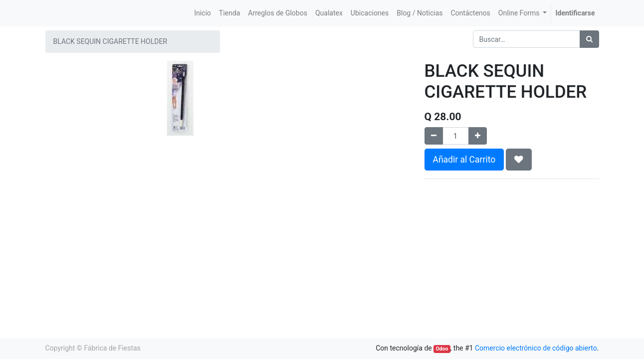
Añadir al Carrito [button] (464, 160)
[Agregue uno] (478, 136)
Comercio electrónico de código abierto (536, 348)
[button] (519, 160)
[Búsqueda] (589, 39)
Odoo (442, 349)
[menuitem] (203, 13)
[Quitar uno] (434, 136)
